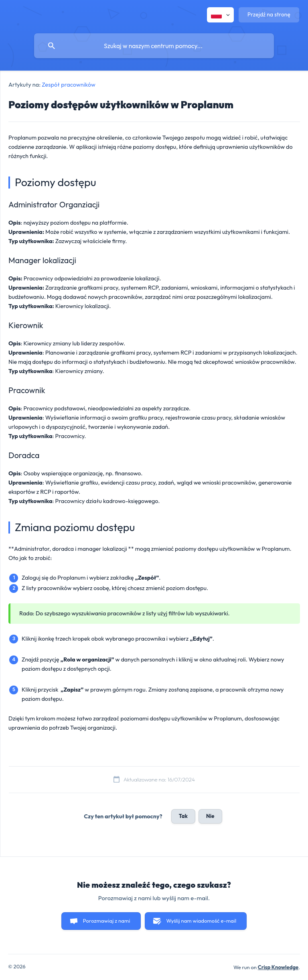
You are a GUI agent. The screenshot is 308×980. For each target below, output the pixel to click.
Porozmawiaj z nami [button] (107, 921)
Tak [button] (183, 816)
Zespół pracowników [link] (69, 85)
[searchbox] (154, 46)
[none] (220, 15)
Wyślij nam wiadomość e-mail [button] (202, 921)
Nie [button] (210, 816)
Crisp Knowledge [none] (278, 967)
